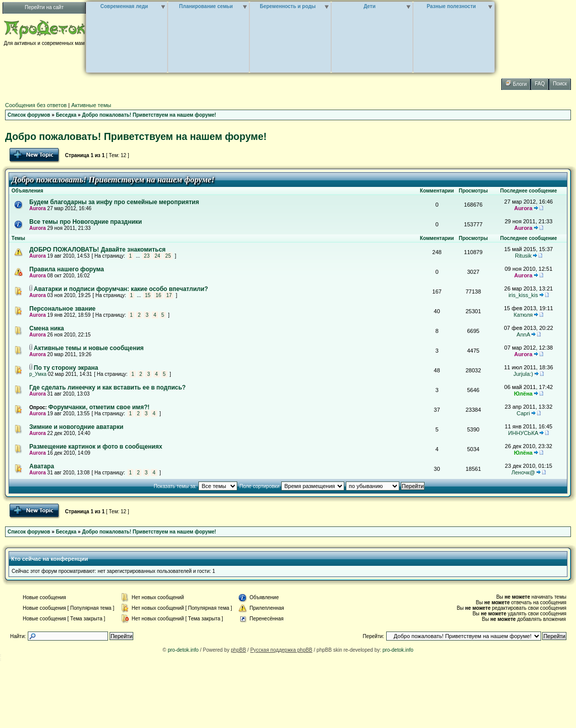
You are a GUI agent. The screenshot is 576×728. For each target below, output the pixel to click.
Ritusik (523, 256)
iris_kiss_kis (523, 295)
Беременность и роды (288, 6)
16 (158, 295)
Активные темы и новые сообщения (89, 348)
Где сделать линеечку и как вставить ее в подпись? (108, 387)
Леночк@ (523, 472)
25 (168, 256)
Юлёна (523, 394)
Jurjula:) (523, 374)
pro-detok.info (183, 650)
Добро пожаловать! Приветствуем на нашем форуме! (149, 115)
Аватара (42, 466)
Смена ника (47, 328)
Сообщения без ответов (36, 105)
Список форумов (29, 115)
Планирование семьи (206, 6)
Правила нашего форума (67, 269)
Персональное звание (62, 309)
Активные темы (91, 105)
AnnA (523, 334)
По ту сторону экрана (66, 368)
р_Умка (38, 374)
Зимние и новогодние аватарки (76, 427)
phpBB (238, 650)
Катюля (523, 315)
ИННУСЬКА (523, 433)
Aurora (38, 208)
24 (157, 256)
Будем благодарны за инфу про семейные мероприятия (114, 202)
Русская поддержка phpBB (281, 650)
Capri (523, 413)
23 (147, 256)
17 (169, 295)
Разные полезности (451, 6)
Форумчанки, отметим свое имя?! (99, 407)
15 (148, 295)
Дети (370, 6)
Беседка (66, 115)
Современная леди (124, 6)
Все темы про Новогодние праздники (86, 222)
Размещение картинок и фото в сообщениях (96, 447)
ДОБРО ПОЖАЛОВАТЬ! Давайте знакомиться (97, 250)
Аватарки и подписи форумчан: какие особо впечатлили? (121, 289)
